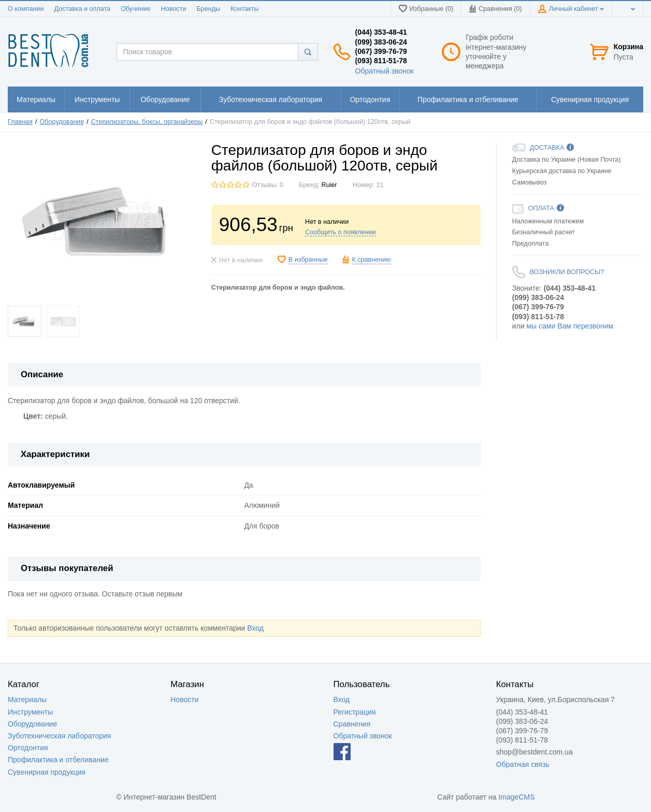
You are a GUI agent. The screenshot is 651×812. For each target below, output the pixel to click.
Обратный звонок (385, 71)
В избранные (308, 260)
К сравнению (371, 260)
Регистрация (355, 712)
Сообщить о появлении (340, 232)
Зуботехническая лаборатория (59, 736)
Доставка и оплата (82, 9)
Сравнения (352, 724)
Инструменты (30, 712)
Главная (20, 122)
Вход (255, 628)
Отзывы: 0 (268, 185)
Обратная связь (523, 764)
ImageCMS (516, 797)
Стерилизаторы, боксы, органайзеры (147, 122)
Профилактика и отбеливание (58, 760)
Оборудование (62, 122)
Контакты (244, 9)
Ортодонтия (28, 748)
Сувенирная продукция (47, 772)
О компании (26, 9)
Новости (174, 9)
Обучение (136, 9)
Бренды (208, 9)
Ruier (329, 185)
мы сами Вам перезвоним (570, 326)
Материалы (27, 700)
